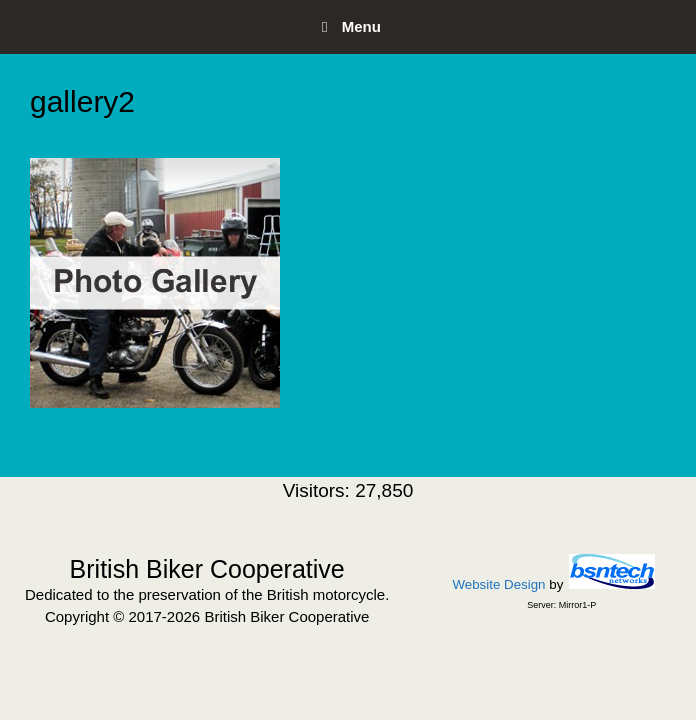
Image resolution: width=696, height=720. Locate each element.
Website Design (498, 584)
